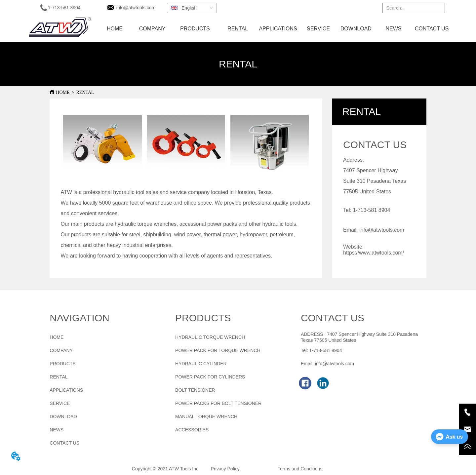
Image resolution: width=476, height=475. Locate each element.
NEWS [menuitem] (393, 29)
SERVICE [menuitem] (318, 29)
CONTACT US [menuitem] (432, 29)
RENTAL (85, 92)
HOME (63, 92)
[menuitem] (195, 29)
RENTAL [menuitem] (238, 29)
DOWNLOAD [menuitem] (356, 29)
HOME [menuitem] (115, 29)
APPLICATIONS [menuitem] (278, 29)
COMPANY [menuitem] (152, 29)
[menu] (274, 29)
